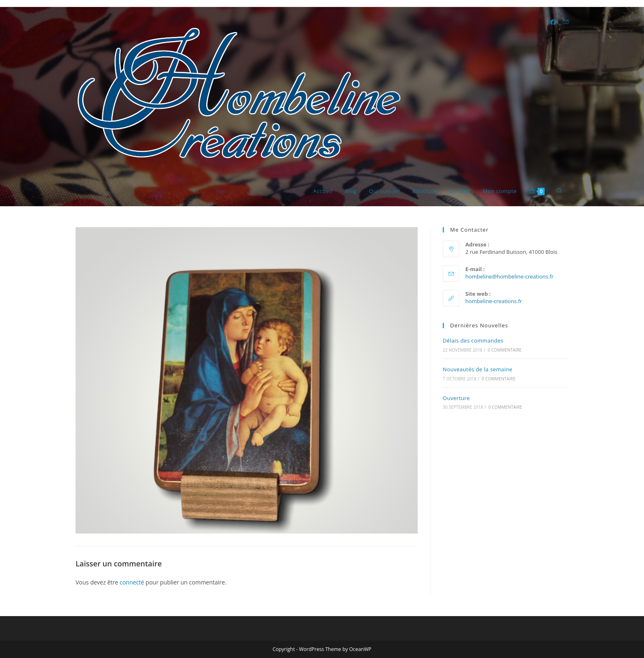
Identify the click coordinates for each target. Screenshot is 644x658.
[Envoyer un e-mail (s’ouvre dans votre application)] (566, 22)
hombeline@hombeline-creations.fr (509, 276)
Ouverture (456, 398)
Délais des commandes (473, 341)
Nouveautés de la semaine (478, 369)
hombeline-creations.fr (494, 301)
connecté (132, 582)
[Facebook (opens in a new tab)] (553, 22)
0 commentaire (504, 350)
